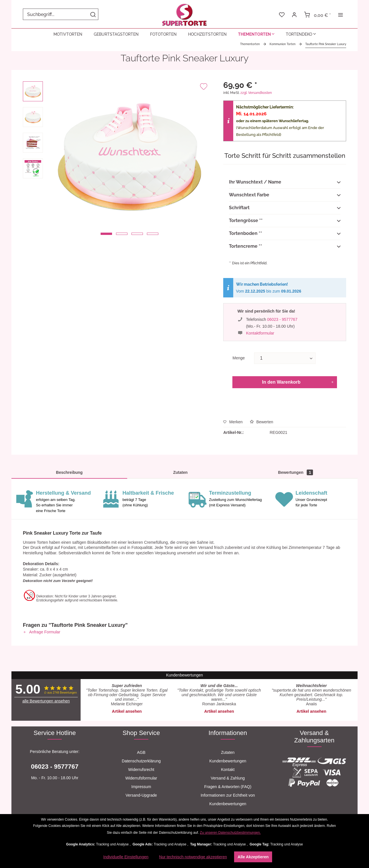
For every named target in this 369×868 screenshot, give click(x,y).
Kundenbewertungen (228, 761)
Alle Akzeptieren (253, 857)
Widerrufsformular (141, 778)
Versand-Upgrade (141, 795)
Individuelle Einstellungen (126, 857)
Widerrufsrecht (141, 770)
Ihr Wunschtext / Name (285, 182)
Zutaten (180, 472)
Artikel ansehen (127, 711)
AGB (141, 752)
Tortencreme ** (285, 247)
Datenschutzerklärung (141, 761)
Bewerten (262, 422)
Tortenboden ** (285, 234)
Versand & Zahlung (228, 778)
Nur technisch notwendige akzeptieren (193, 857)
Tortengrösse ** (285, 221)
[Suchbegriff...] (61, 14)
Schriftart (285, 208)
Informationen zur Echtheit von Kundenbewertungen (228, 799)
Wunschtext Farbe (285, 195)
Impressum (141, 787)
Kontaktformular (260, 333)
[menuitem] (61, 14)
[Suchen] (93, 14)
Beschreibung (69, 472)
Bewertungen (296, 472)
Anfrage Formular (42, 632)
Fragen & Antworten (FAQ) (228, 787)
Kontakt (228, 770)
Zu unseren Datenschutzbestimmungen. (230, 833)
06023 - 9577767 (282, 319)
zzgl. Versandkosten (256, 93)
